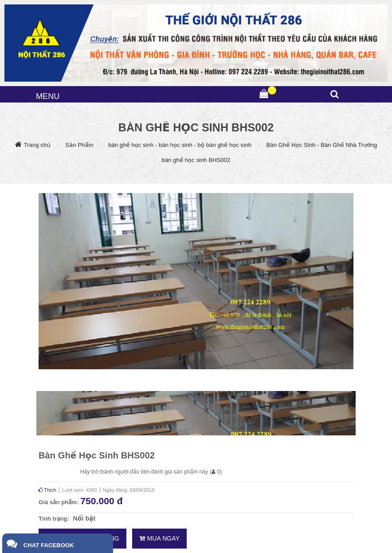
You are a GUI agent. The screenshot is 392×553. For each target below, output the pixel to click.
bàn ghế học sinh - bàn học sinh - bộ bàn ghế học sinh (180, 145)
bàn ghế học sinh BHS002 (196, 160)
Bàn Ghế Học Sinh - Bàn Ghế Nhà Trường (322, 145)
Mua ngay (159, 538)
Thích (47, 490)
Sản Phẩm (79, 145)
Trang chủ (37, 145)
